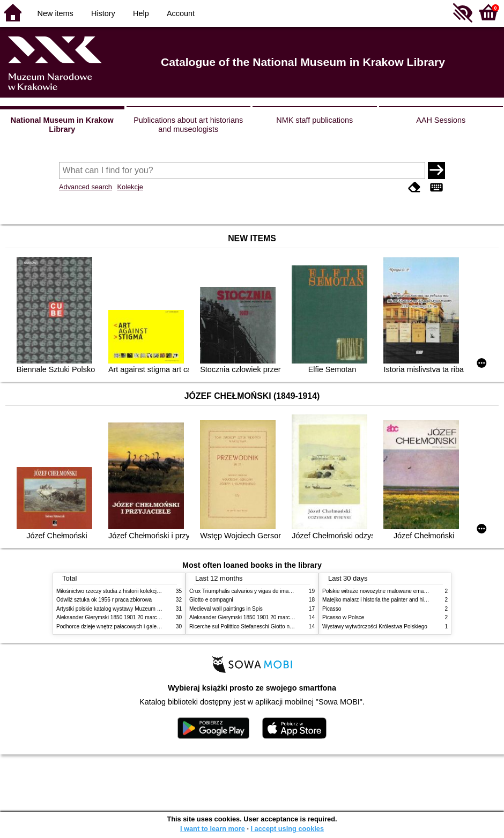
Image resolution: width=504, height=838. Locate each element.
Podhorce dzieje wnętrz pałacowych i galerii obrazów (120, 626)
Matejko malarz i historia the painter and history (379, 600)
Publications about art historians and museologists (188, 125)
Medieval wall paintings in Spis (226, 609)
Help (141, 13)
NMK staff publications (314, 120)
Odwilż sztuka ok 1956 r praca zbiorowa (104, 600)
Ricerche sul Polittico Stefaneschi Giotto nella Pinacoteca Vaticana (269, 626)
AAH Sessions (441, 120)
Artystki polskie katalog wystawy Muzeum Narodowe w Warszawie (135, 609)
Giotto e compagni (211, 600)
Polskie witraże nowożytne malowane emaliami (379, 591)
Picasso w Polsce (343, 617)
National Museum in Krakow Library (62, 125)
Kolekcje (130, 187)
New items (55, 13)
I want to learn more (213, 829)
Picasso (332, 609)
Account (181, 13)
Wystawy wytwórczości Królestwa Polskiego (375, 626)
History (103, 13)
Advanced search (86, 187)
